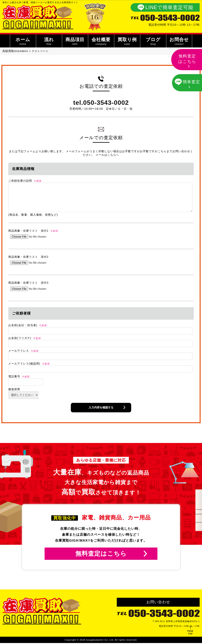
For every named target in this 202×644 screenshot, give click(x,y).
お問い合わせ (158, 603)
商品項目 (75, 42)
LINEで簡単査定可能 (169, 7)
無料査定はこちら (101, 554)
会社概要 (101, 42)
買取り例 (127, 42)
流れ (49, 42)
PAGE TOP (190, 632)
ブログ (153, 42)
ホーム (23, 42)
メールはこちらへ (107, 155)
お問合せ (179, 42)
